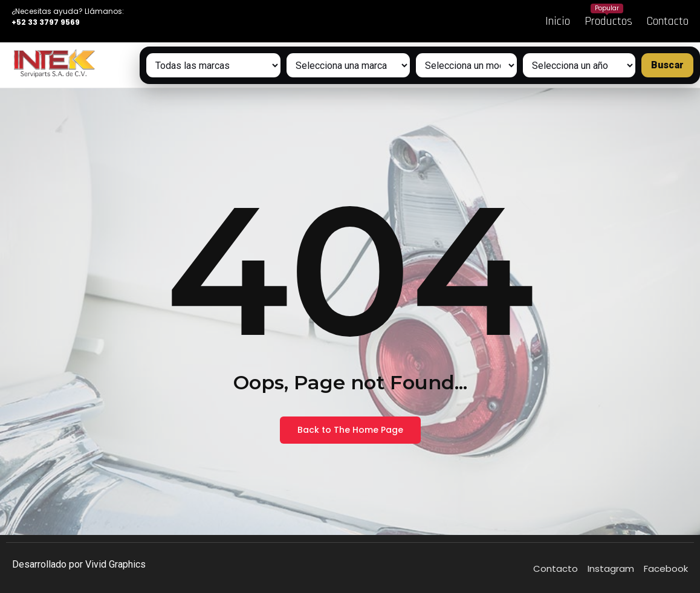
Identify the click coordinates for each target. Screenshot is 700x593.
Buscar (667, 65)
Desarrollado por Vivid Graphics (79, 564)
